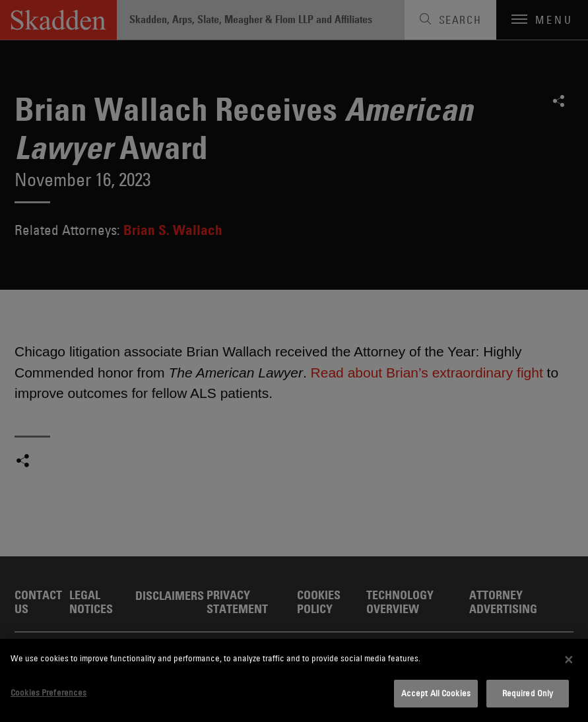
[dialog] (294, 680)
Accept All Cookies (436, 693)
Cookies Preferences (49, 692)
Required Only (528, 693)
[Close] (569, 659)
